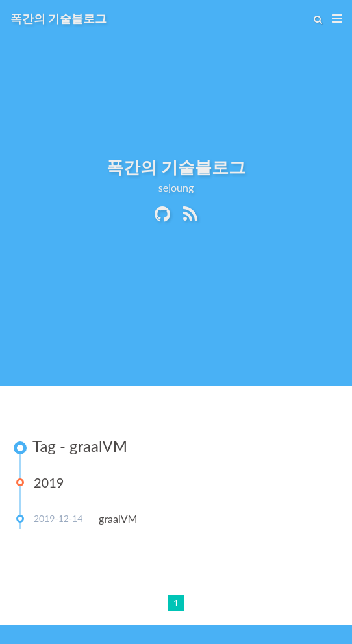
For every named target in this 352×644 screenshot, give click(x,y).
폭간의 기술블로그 (58, 18)
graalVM (118, 518)
